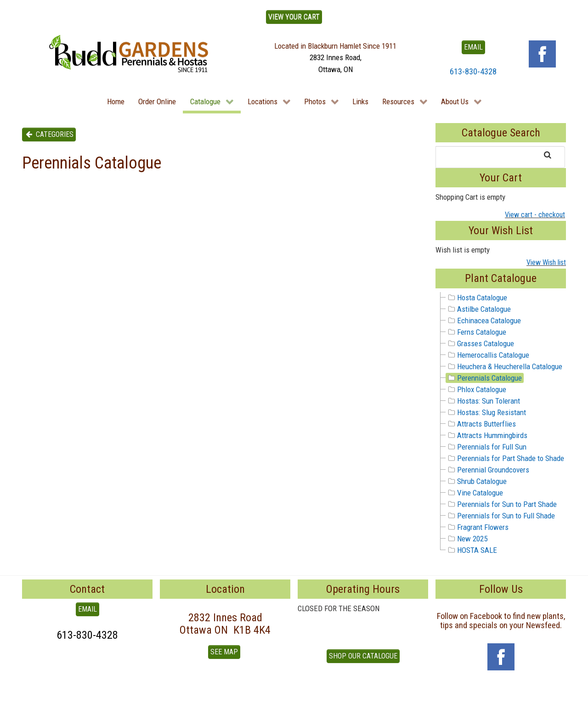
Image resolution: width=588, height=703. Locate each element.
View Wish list (546, 262)
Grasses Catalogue (480, 343)
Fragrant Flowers (477, 527)
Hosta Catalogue (477, 298)
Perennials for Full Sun (486, 447)
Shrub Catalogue (476, 481)
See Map (224, 652)
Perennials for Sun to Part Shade (501, 504)
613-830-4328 (473, 71)
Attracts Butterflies (481, 424)
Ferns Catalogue (476, 332)
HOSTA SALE (472, 550)
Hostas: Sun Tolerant (483, 401)
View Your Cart (294, 17)
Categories (49, 134)
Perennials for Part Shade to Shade (505, 458)
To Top (32, 693)
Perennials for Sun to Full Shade (500, 516)
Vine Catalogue (475, 493)
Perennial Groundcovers (488, 470)
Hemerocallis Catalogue (488, 355)
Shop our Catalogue (363, 656)
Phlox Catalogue (476, 389)
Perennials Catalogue (484, 378)
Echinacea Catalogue (483, 321)
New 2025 (467, 539)
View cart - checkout (535, 215)
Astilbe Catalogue (478, 309)
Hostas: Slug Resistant (486, 412)
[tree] (501, 424)
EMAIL (473, 47)
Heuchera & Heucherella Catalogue (504, 366)
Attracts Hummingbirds (487, 435)
